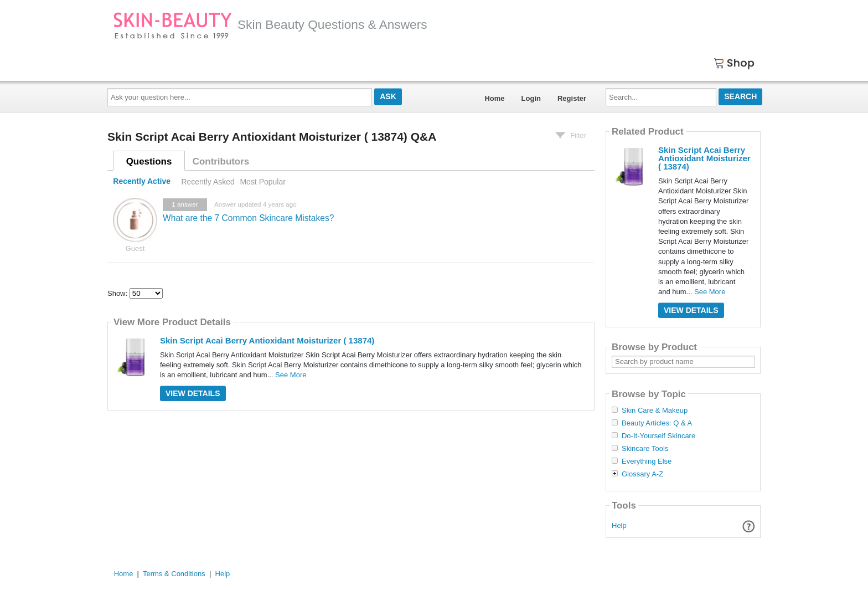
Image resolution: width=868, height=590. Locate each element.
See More (291, 375)
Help (619, 525)
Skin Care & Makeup (655, 411)
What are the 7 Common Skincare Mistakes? (248, 218)
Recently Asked (208, 182)
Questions (149, 161)
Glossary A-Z (642, 474)
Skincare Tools (645, 449)
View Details (193, 393)
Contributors (221, 161)
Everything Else (647, 461)
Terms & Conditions (174, 574)
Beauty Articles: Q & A (657, 423)
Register (572, 98)
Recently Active (142, 182)
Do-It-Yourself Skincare (658, 436)
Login (531, 98)
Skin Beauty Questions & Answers (270, 24)
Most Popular (262, 182)
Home (494, 98)
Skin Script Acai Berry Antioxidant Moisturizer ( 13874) (267, 340)
